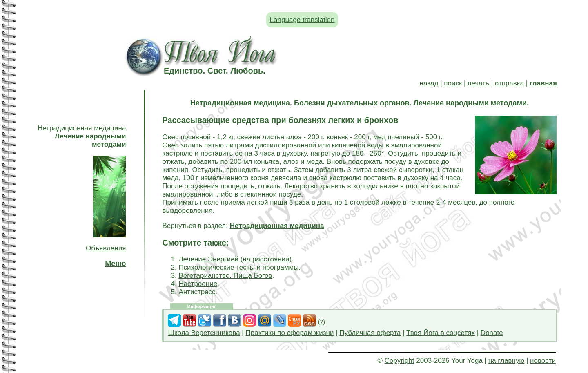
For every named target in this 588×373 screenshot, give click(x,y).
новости (543, 361)
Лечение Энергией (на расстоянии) (235, 259)
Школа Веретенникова (204, 333)
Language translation (302, 20)
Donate (492, 333)
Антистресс (197, 292)
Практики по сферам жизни (290, 333)
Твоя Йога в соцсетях (441, 333)
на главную (506, 361)
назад (429, 83)
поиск (453, 83)
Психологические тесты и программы (238, 267)
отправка (509, 83)
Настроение (198, 284)
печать (478, 83)
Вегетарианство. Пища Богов (225, 276)
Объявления (106, 248)
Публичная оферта (370, 333)
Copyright (400, 361)
